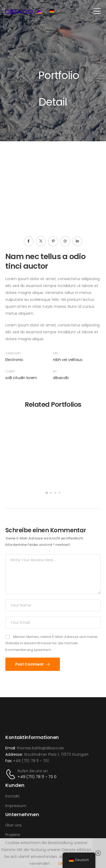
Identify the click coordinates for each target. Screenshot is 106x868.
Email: (11, 748)
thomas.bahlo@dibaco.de (40, 748)
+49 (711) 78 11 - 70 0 (37, 777)
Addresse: (14, 754)
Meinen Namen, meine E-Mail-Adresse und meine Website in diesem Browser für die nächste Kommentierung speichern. (51, 643)
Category (13, 353)
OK (61, 863)
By (55, 371)
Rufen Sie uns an (33, 771)
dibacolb (61, 378)
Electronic (14, 360)
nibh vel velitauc (68, 360)
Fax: (9, 761)
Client (10, 371)
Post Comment (30, 664)
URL (56, 353)
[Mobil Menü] (97, 11)
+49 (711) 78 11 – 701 (31, 761)
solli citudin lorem (21, 378)
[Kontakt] (11, 774)
